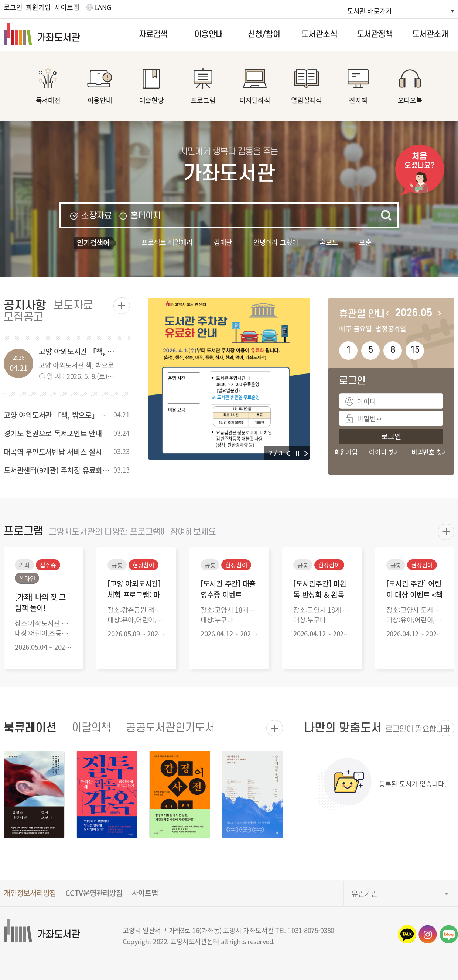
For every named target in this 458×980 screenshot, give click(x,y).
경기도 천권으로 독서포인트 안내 (53, 433)
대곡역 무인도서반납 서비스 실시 (53, 452)
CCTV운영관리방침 (94, 893)
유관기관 (364, 893)
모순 (365, 242)
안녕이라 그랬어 (276, 242)
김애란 (223, 242)
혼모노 (329, 242)
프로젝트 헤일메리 (167, 242)
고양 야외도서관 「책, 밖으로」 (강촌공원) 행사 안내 (83, 415)
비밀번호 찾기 (430, 452)
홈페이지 (146, 215)
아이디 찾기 (384, 452)
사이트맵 (67, 7)
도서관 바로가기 (369, 11)
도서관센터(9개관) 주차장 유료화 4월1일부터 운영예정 (85, 470)
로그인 (13, 7)
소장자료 (96, 215)
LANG (102, 7)
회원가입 (38, 7)
